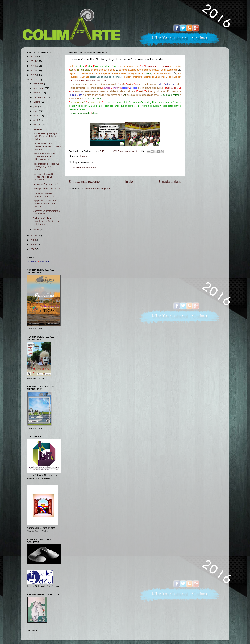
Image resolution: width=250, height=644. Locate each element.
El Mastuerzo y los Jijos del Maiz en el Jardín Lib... (45, 136)
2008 (34, 245)
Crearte (84, 156)
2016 (34, 57)
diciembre (39, 84)
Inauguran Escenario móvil (47, 184)
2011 (34, 80)
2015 (34, 61)
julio (36, 106)
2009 (34, 240)
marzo (37, 125)
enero (37, 230)
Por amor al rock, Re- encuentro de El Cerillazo (44, 177)
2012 (34, 75)
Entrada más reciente (84, 182)
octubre (38, 93)
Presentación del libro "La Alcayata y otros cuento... (46, 167)
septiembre (39, 97)
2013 (34, 70)
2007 (34, 249)
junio (36, 111)
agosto (37, 102)
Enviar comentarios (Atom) (97, 189)
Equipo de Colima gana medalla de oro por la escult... (45, 203)
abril (36, 120)
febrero (37, 129)
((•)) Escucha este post (125, 151)
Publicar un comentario (85, 168)
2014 (34, 66)
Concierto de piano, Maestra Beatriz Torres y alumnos (47, 146)
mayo (37, 116)
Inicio (129, 182)
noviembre (39, 88)
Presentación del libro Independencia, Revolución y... (44, 156)
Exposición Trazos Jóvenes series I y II (44, 195)
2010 (34, 235)
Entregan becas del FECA (46, 189)
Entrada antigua (170, 182)
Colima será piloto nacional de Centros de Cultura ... (46, 221)
